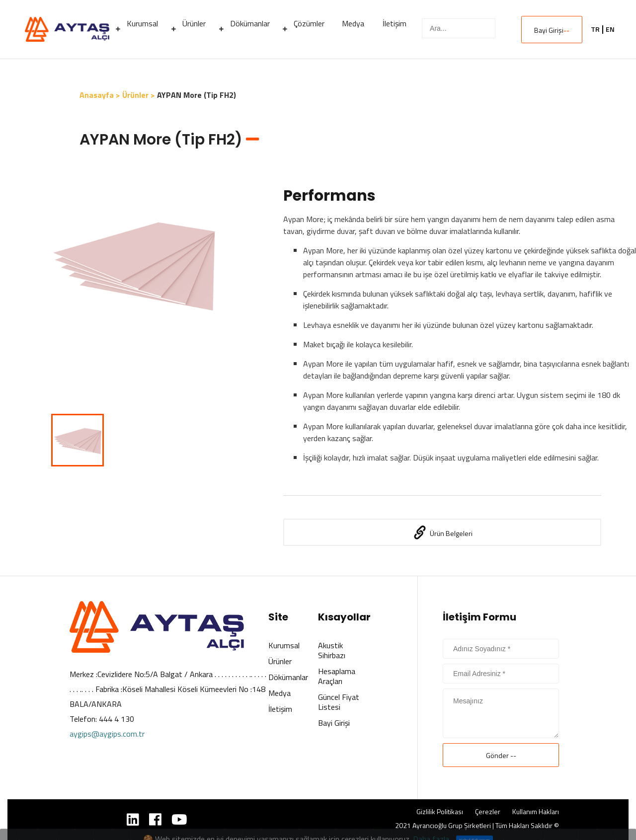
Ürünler (280, 661)
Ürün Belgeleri (442, 533)
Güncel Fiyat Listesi (339, 702)
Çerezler (488, 812)
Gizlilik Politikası (440, 812)
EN (610, 29)
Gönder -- (501, 755)
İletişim (280, 709)
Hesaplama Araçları (337, 676)
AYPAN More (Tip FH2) (197, 95)
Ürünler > (139, 95)
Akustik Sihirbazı (332, 650)
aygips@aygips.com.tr (107, 734)
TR (595, 29)
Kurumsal (284, 645)
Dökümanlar (288, 677)
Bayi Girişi (552, 30)
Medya (279, 693)
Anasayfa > (100, 95)
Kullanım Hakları (536, 812)
